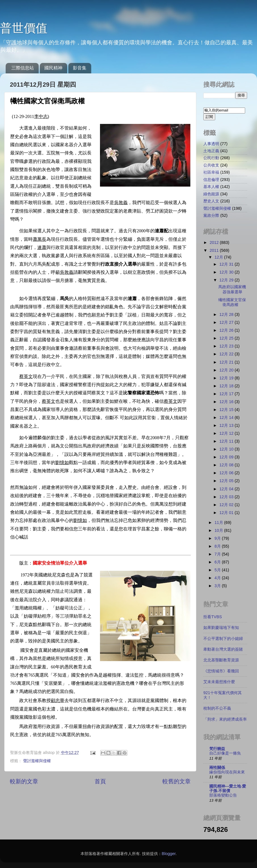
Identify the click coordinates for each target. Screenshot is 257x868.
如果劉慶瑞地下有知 (221, 628)
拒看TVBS (213, 617)
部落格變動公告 (223, 795)
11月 (219, 522)
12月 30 (227, 272)
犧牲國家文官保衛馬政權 (232, 302)
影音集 (80, 68)
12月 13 (227, 425)
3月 (218, 586)
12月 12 (227, 433)
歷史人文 (211, 201)
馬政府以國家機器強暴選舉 (232, 289)
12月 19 (227, 378)
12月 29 (227, 280)
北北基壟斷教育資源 (221, 660)
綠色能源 (211, 194)
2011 (215, 250)
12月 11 (227, 441)
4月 (218, 578)
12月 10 (227, 449)
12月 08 (227, 465)
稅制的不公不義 (217, 708)
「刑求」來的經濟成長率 (225, 719)
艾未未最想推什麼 (219, 682)
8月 (218, 546)
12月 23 (227, 346)
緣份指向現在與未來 (227, 772)
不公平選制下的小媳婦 (223, 639)
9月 (218, 538)
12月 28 (227, 314)
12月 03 (227, 497)
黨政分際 (211, 215)
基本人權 (211, 187)
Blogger (169, 854)
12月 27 (227, 322)
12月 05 (227, 481)
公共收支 (211, 165)
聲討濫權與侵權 (37, 761)
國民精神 (53, 68)
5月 (218, 570)
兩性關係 (217, 768)
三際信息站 (23, 68)
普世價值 (24, 28)
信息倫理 (211, 180)
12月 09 (227, 457)
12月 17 (227, 394)
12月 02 (227, 505)
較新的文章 (24, 781)
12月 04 (227, 489)
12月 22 (227, 354)
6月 (218, 562)
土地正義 (211, 151)
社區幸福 (211, 172)
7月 (218, 554)
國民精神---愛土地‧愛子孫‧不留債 (228, 788)
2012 (215, 242)
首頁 (100, 781)
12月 (219, 257)
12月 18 (227, 386)
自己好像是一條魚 (225, 753)
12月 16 (227, 402)
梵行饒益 (217, 749)
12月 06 (227, 473)
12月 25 (227, 338)
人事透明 (211, 144)
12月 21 (227, 362)
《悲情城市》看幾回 (221, 671)
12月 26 (227, 330)
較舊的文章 (177, 781)
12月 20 (227, 370)
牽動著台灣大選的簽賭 (223, 649)
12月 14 (227, 417)
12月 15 (227, 410)
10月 (219, 530)
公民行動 (211, 158)
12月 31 (227, 264)
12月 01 (227, 513)
